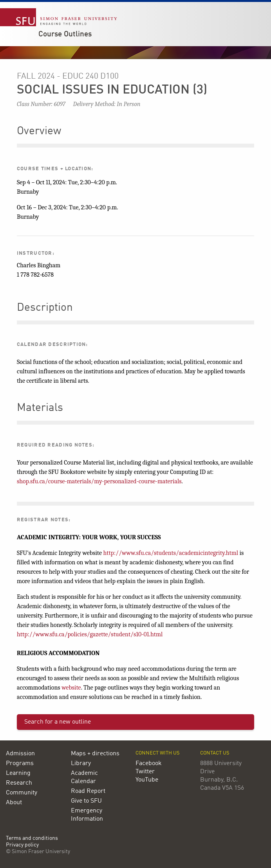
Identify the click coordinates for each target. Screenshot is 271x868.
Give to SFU (86, 801)
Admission (20, 754)
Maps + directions (95, 754)
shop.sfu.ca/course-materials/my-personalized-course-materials (99, 481)
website (71, 688)
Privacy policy (22, 845)
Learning (18, 773)
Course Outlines (65, 34)
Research (19, 783)
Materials (40, 408)
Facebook (149, 764)
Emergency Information (87, 815)
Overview (39, 131)
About (14, 803)
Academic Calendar (84, 777)
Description (45, 308)
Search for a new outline (58, 722)
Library (81, 764)
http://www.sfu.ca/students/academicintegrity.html (171, 553)
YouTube (147, 780)
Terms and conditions (32, 838)
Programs (20, 764)
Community (22, 793)
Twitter (145, 772)
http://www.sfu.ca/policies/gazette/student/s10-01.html (90, 634)
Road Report (88, 791)
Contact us (215, 753)
